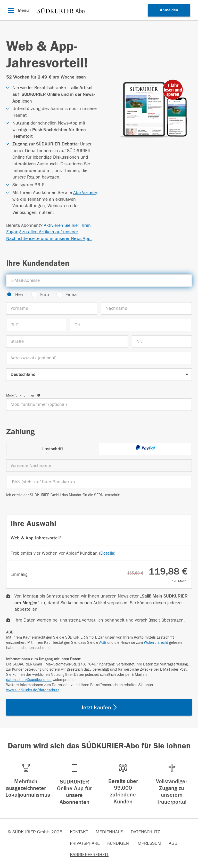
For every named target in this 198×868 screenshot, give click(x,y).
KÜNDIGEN (118, 843)
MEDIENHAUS (109, 832)
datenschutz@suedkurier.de (29, 680)
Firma (71, 295)
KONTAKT (79, 832)
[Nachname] (146, 308)
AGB (103, 643)
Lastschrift (53, 449)
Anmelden (169, 10)
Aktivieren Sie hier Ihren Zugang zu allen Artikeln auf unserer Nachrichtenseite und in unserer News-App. (49, 232)
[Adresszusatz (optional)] (99, 358)
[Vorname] (52, 308)
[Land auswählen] (99, 375)
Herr (19, 295)
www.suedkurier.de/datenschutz (33, 690)
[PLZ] (36, 325)
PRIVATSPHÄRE (85, 843)
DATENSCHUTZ (145, 832)
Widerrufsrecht (156, 643)
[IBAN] (99, 482)
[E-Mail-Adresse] (99, 281)
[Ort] (131, 325)
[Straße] (67, 342)
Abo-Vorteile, (86, 193)
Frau (45, 295)
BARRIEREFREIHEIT (89, 855)
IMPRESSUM (149, 843)
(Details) (107, 553)
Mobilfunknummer (23, 396)
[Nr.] (162, 342)
